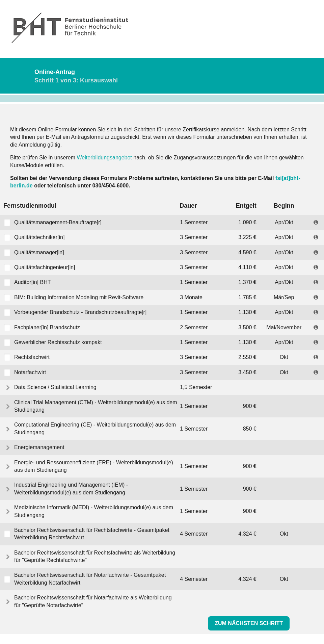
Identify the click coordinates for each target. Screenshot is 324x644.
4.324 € (247, 534)
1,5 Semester (196, 387)
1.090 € (247, 222)
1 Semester (194, 222)
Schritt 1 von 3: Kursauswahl (76, 80)
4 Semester (194, 534)
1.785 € (247, 297)
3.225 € (247, 237)
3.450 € (247, 372)
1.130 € (247, 312)
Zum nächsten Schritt (249, 623)
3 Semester (194, 237)
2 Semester (194, 327)
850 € (250, 429)
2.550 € (247, 357)
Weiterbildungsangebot (104, 158)
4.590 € (247, 252)
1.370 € (247, 282)
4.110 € (247, 267)
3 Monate (191, 297)
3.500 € (247, 327)
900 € (250, 406)
